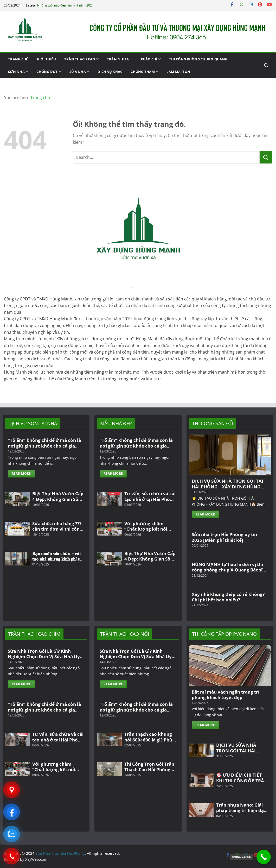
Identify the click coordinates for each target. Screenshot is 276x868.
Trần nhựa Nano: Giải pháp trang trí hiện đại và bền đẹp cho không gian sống (241, 808)
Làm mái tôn (178, 72)
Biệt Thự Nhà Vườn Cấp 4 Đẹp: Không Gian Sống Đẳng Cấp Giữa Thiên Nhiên (58, 496)
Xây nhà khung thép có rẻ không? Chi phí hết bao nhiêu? (228, 597)
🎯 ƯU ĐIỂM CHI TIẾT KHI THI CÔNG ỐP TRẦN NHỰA (242, 778)
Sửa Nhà (79, 71)
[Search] (266, 65)
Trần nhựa (120, 59)
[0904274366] (264, 857)
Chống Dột (49, 71)
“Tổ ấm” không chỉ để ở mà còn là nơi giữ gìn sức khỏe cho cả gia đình (44, 443)
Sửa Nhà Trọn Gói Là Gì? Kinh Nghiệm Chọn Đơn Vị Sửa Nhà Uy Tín (44, 654)
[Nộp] (266, 157)
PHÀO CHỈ (151, 59)
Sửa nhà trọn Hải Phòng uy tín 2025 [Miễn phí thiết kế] (224, 537)
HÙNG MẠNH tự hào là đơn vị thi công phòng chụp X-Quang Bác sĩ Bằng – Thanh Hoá (227, 567)
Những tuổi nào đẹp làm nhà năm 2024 (65, 5)
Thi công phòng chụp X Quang (198, 59)
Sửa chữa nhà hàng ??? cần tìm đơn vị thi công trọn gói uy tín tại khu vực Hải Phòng (57, 526)
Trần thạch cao (81, 59)
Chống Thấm (144, 71)
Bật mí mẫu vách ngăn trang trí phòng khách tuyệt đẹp (226, 695)
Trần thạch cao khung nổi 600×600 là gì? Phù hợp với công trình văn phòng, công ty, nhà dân (149, 737)
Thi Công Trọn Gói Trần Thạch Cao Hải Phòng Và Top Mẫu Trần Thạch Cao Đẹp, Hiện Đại (150, 767)
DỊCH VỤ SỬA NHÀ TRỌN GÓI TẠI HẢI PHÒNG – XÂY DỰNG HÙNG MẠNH (227, 484)
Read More (21, 473)
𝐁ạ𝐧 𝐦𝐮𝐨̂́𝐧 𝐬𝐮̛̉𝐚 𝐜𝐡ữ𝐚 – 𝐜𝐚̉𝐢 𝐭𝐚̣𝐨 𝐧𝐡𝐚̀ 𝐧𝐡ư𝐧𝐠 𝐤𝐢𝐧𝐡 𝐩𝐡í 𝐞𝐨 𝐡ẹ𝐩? (57, 556)
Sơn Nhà (18, 71)
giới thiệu (46, 59)
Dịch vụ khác (110, 72)
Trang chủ (18, 59)
